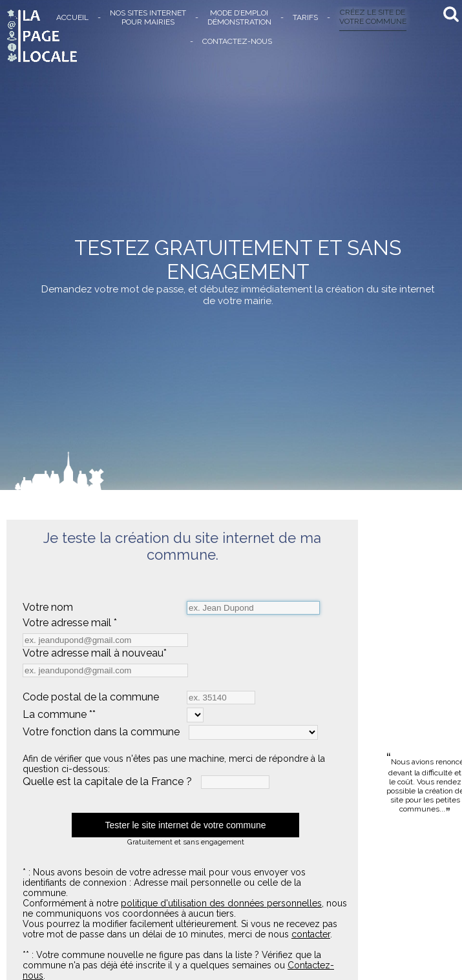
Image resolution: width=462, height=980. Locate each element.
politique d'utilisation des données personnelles (221, 903)
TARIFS (305, 17)
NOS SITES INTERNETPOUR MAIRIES (148, 17)
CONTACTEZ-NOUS (237, 41)
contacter (311, 934)
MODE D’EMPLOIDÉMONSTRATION (239, 17)
